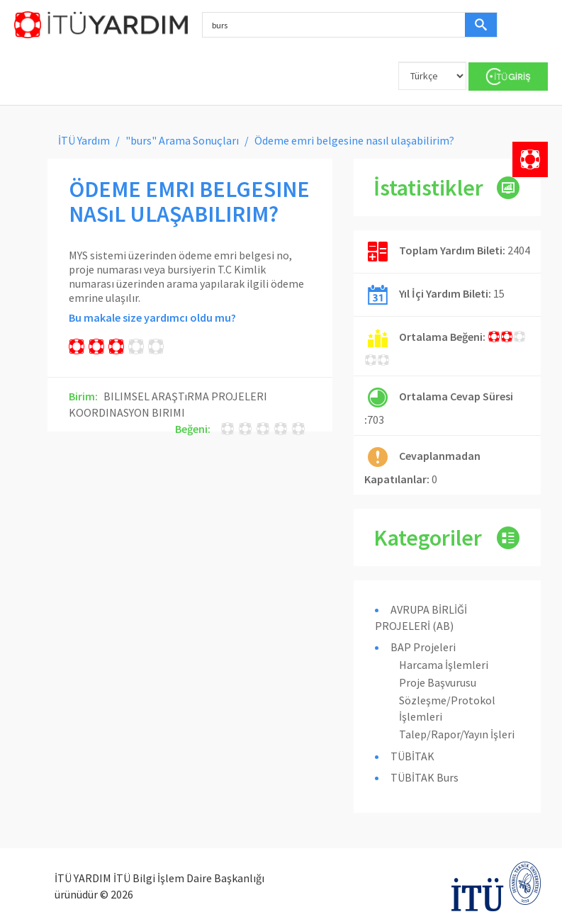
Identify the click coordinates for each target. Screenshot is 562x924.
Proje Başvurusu (438, 682)
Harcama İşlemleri (444, 665)
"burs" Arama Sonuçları (182, 140)
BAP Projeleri (423, 647)
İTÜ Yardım (84, 140)
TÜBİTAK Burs (425, 777)
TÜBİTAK (412, 756)
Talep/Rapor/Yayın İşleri (457, 734)
